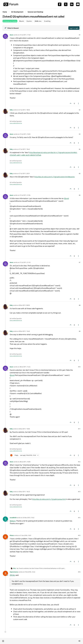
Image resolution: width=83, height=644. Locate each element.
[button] (3, 641)
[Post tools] (79, 103)
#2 (80, 110)
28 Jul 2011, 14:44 (25, 367)
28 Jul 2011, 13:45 (24, 331)
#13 (79, 492)
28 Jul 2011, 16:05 (25, 462)
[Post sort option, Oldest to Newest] (12, 28)
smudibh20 (13, 518)
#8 (80, 305)
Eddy (11, 110)
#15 (79, 535)
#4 (80, 149)
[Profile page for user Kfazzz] (5, 537)
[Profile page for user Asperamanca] (5, 573)
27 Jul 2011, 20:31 (24, 173)
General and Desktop (10, 21)
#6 (80, 195)
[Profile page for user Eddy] (5, 111)
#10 (79, 367)
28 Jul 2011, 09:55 (24, 305)
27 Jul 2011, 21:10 (25, 262)
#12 (79, 462)
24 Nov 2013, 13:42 (28, 518)
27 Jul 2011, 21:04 (25, 195)
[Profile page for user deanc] (5, 36)
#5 (80, 173)
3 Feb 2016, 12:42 (30, 572)
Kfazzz (12, 535)
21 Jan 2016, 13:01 (26, 535)
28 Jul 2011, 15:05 (24, 429)
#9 (80, 331)
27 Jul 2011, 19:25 (25, 134)
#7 (80, 262)
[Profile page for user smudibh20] (5, 519)
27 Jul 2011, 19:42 (24, 149)
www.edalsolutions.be (16, 123)
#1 (80, 35)
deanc (12, 35)
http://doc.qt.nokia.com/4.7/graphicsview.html (49, 499)
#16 (79, 572)
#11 (79, 429)
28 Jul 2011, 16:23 (24, 492)
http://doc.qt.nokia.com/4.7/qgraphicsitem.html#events (54, 177)
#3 (80, 134)
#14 (79, 518)
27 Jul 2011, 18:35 (24, 110)
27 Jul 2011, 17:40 (25, 35)
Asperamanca (14, 572)
